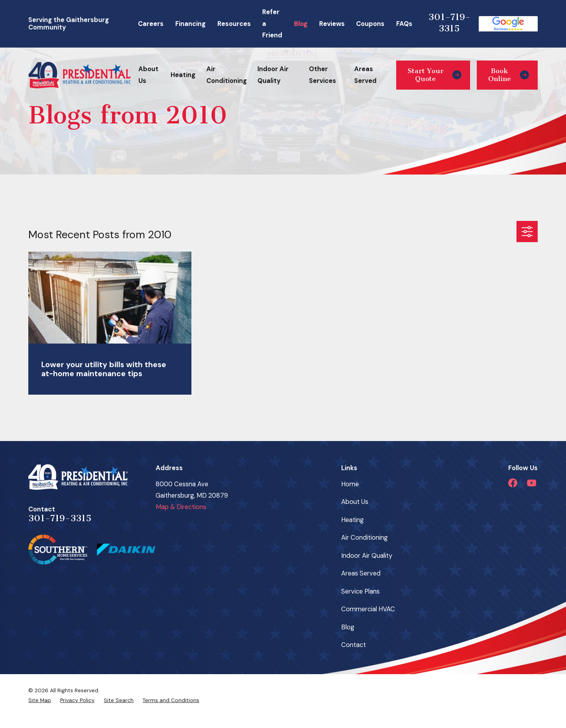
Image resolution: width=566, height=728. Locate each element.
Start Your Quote (435, 75)
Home (350, 484)
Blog (301, 24)
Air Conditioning (364, 538)
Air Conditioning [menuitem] (227, 75)
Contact (354, 645)
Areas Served (361, 573)
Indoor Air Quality (367, 556)
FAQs (404, 24)
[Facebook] (513, 483)
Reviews (332, 24)
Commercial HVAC (368, 609)
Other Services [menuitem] (323, 75)
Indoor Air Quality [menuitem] (273, 75)
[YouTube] (532, 483)
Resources (234, 24)
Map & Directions (181, 507)
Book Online (509, 75)
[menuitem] (40, 700)
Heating (352, 520)
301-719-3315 (449, 23)
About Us (355, 502)
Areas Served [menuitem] (365, 75)
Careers (151, 24)
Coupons (370, 24)
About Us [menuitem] (148, 75)
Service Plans (360, 591)
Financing (190, 24)
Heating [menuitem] (183, 75)
